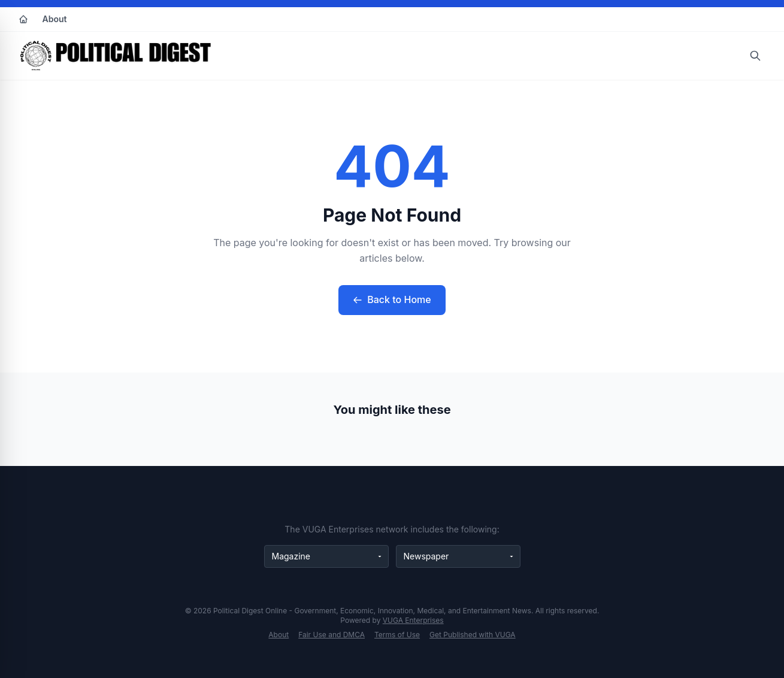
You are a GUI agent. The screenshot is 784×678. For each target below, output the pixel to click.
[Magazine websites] (326, 556)
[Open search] (755, 56)
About (55, 19)
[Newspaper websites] (458, 556)
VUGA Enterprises (413, 620)
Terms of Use (397, 635)
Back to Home (392, 299)
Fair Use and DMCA (332, 635)
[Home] (23, 19)
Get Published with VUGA (473, 635)
